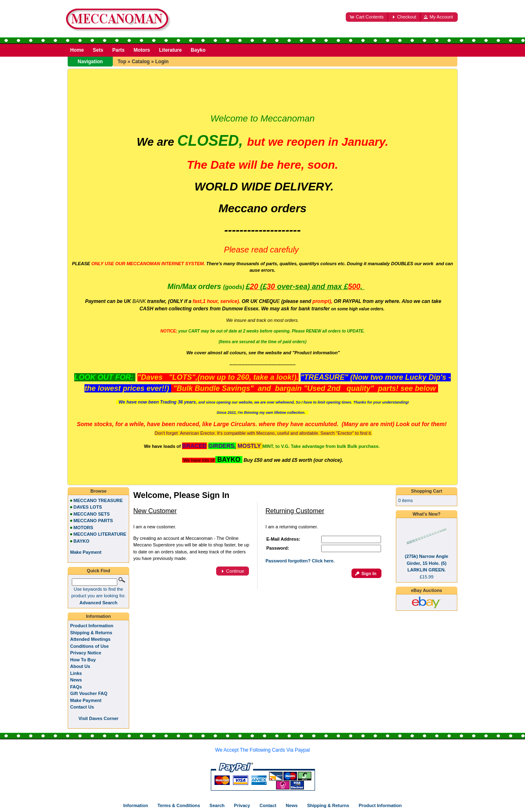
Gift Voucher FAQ (89, 693)
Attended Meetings (90, 639)
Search (217, 805)
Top (122, 62)
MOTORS (83, 528)
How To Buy (83, 660)
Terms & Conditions (179, 805)
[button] (367, 17)
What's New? (427, 514)
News (76, 680)
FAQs (76, 687)
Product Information (92, 626)
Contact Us (82, 707)
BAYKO (81, 541)
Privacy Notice (86, 653)
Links (76, 673)
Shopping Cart (427, 491)
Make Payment (86, 700)
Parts (119, 50)
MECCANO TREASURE (98, 500)
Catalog (141, 62)
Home (77, 50)
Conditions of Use (89, 646)
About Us (80, 666)
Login (162, 62)
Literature (170, 50)
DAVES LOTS (88, 507)
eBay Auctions (427, 590)
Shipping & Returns (91, 633)
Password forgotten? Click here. (300, 561)
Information (99, 616)
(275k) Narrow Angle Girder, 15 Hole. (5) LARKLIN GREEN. (427, 563)
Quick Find (99, 571)
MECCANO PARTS (93, 521)
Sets (98, 50)
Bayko (198, 50)
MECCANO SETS (92, 514)
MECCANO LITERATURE (100, 534)
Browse (98, 491)
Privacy (242, 805)
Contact (268, 805)
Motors (142, 50)
